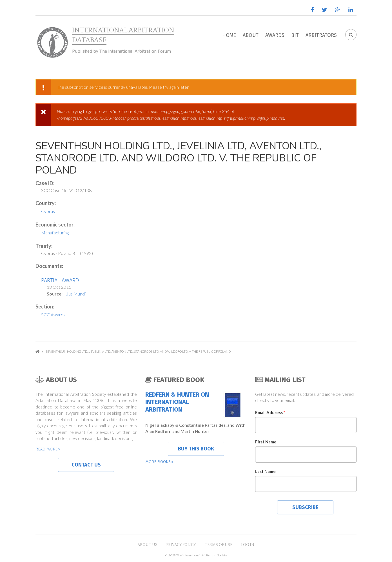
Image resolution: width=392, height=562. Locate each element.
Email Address (270, 412)
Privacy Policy (181, 545)
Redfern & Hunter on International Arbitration (177, 402)
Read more (46, 449)
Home (229, 35)
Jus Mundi (76, 294)
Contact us (86, 465)
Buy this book (196, 449)
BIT (295, 35)
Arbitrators (321, 35)
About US (147, 545)
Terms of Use (219, 545)
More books (158, 462)
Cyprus (48, 211)
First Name (266, 442)
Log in (248, 545)
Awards (275, 35)
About (251, 35)
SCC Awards (53, 315)
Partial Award (60, 280)
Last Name (265, 471)
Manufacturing (55, 233)
